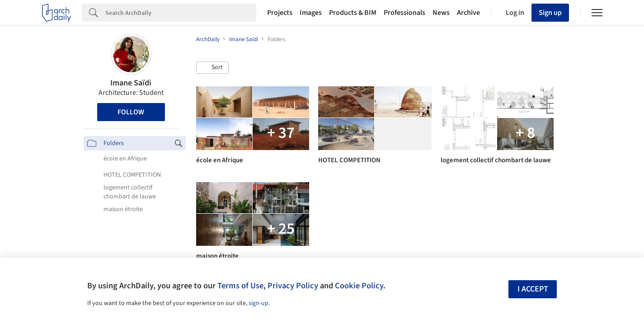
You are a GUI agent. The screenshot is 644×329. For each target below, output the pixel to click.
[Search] (181, 13)
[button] (212, 68)
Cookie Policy (359, 286)
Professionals (404, 13)
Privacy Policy (293, 286)
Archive (468, 13)
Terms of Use (240, 286)
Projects (280, 13)
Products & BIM (353, 13)
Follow (131, 112)
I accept (533, 289)
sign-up (259, 303)
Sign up (550, 13)
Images (311, 13)
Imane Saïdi (131, 83)
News (441, 13)
